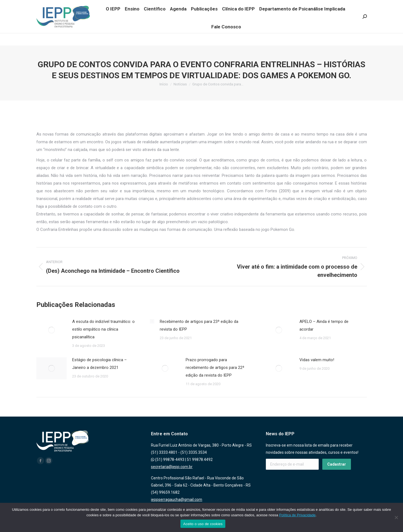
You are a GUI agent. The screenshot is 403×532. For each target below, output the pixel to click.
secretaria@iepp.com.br (172, 467)
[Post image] (52, 330)
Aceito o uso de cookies (203, 524)
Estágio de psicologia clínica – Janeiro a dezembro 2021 (99, 364)
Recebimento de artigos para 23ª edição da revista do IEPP (199, 325)
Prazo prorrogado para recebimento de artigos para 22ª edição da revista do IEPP (215, 368)
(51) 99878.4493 (51, 3)
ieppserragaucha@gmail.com (177, 499)
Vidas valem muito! (317, 360)
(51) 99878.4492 (81, 3)
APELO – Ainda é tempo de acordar (324, 325)
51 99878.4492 (200, 460)
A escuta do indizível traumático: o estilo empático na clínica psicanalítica (103, 329)
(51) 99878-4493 (168, 460)
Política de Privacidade (297, 515)
